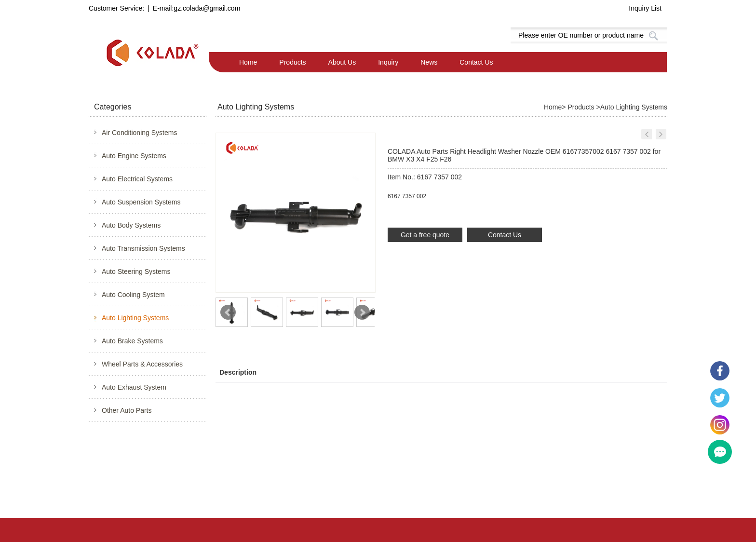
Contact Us (476, 62)
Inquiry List (645, 8)
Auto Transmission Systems (143, 248)
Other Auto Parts (127, 410)
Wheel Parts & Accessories (142, 364)
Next (362, 312)
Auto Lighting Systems (135, 318)
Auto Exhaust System (134, 387)
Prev (228, 312)
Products (292, 62)
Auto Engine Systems (134, 156)
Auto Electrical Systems (137, 179)
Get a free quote (425, 235)
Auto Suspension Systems (141, 202)
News (429, 62)
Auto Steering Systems (136, 271)
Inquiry (388, 62)
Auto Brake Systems (132, 341)
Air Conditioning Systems (139, 133)
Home (248, 62)
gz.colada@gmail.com (207, 8)
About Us (342, 62)
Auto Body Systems (131, 225)
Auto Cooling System (133, 295)
